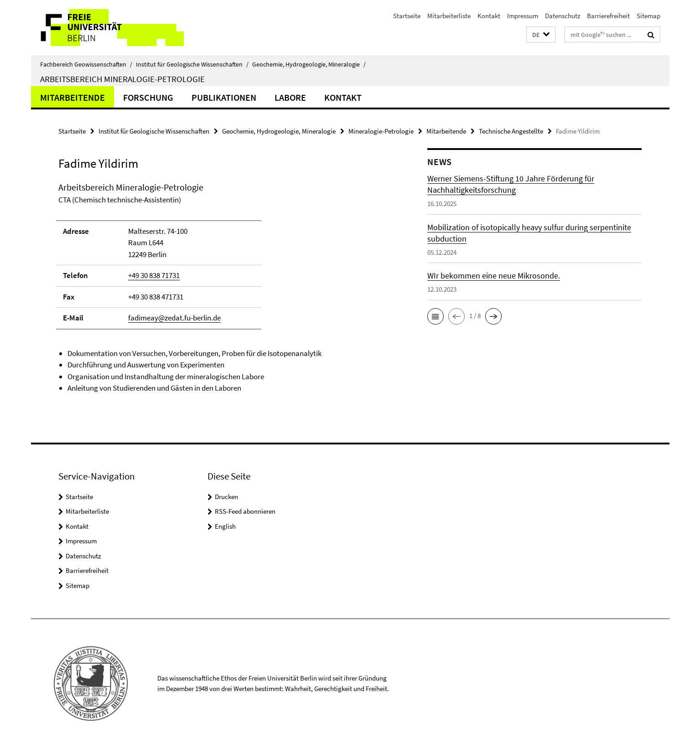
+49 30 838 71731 (154, 275)
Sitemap (648, 16)
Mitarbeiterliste (449, 16)
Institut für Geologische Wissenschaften (192, 64)
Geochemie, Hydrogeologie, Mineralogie (309, 64)
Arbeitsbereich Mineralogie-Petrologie (122, 79)
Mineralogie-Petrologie (381, 131)
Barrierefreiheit (608, 16)
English (225, 526)
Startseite (407, 16)
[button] (541, 35)
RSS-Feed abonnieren (245, 511)
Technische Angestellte (511, 131)
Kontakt (489, 16)
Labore (290, 97)
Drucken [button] (226, 497)
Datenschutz (563, 16)
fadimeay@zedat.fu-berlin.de (174, 318)
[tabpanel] (226, 287)
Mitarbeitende (73, 97)
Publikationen (224, 97)
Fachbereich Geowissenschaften (86, 64)
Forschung (148, 97)
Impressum (523, 16)
